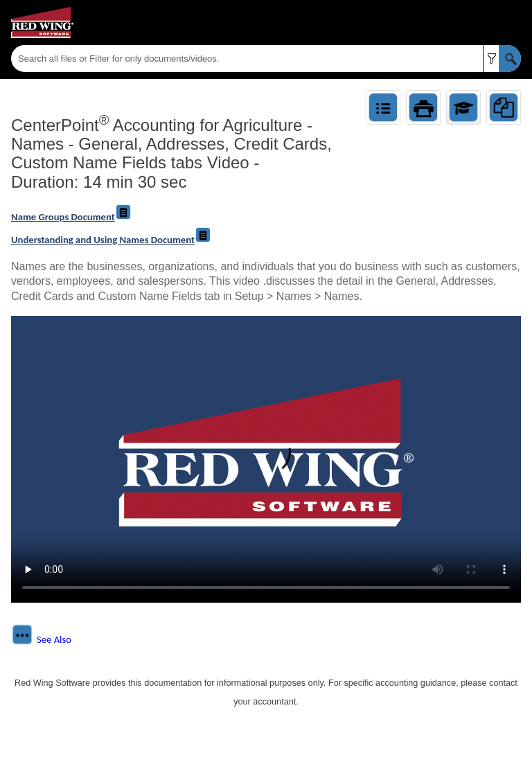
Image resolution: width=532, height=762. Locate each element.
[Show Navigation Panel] (513, 23)
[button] (491, 59)
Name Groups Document (71, 217)
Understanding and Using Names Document (111, 240)
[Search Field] (266, 59)
